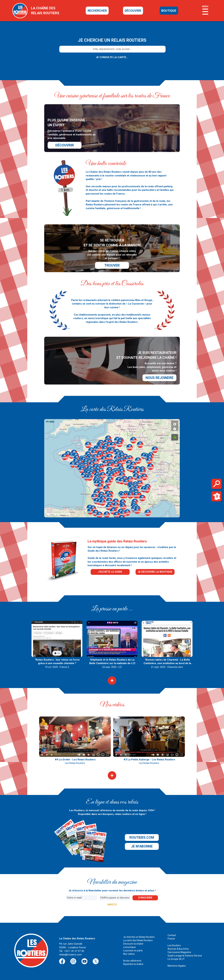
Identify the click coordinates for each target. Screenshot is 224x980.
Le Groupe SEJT (176, 959)
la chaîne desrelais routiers (45, 11)
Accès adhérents (132, 961)
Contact (172, 935)
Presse (171, 939)
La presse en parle (133, 951)
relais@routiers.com (70, 955)
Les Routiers (174, 945)
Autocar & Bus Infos (178, 949)
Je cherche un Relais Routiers (139, 937)
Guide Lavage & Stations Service (185, 956)
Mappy (63, 515)
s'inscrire (145, 898)
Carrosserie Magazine (179, 952)
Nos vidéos (129, 954)
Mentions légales (177, 966)
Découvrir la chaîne (133, 944)
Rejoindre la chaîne (133, 964)
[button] (105, 449)
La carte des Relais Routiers (138, 940)
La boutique (129, 947)
